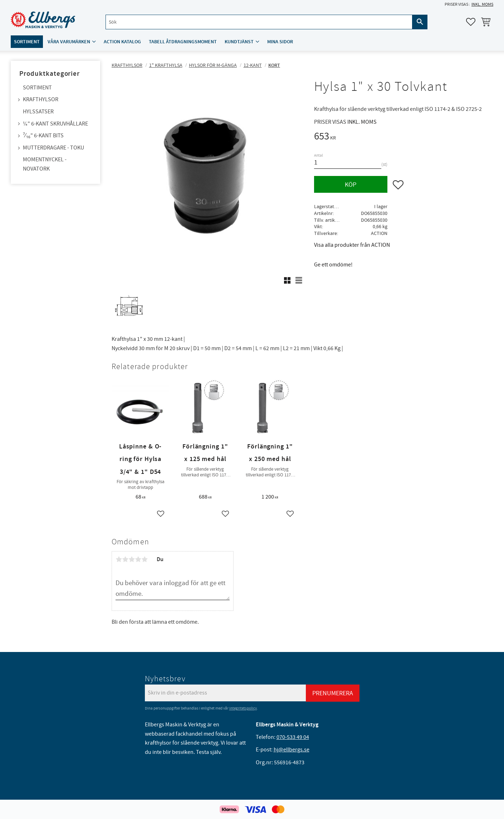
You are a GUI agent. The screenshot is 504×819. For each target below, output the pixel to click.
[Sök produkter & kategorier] (259, 22)
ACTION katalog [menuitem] (122, 42)
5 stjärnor (145, 559)
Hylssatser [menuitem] (38, 112)
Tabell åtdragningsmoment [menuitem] (183, 42)
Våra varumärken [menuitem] (69, 42)
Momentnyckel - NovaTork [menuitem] (45, 164)
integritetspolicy (243, 708)
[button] (471, 22)
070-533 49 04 (293, 737)
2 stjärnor (125, 559)
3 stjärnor (132, 559)
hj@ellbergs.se (292, 750)
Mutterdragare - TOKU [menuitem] (53, 148)
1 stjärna (119, 559)
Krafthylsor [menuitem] (41, 99)
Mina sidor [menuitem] (280, 42)
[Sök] (420, 22)
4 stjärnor (138, 559)
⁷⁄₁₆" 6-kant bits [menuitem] (43, 136)
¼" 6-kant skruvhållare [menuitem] (55, 124)
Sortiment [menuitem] (27, 42)
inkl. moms (482, 4)
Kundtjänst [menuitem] (239, 42)
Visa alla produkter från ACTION (352, 245)
